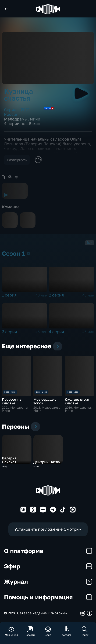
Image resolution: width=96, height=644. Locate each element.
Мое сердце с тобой (45, 401)
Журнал (48, 581)
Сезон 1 (28, 253)
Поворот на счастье (12, 401)
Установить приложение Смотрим (48, 529)
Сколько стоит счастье (77, 401)
